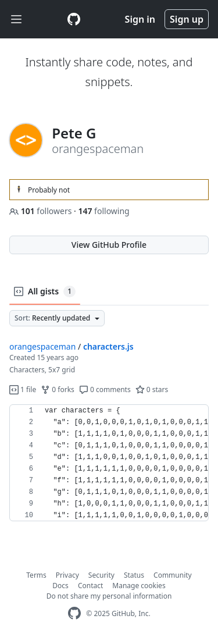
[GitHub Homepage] (74, 613)
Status (134, 575)
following (103, 211)
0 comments (105, 389)
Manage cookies (139, 586)
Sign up (187, 19)
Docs (60, 586)
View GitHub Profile (109, 245)
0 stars (152, 389)
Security (101, 575)
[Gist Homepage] (74, 19)
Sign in (140, 19)
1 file (23, 389)
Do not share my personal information (109, 596)
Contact (90, 586)
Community (173, 575)
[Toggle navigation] (16, 19)
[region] (109, 463)
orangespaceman (42, 346)
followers (42, 211)
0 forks (58, 389)
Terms (36, 575)
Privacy (67, 575)
